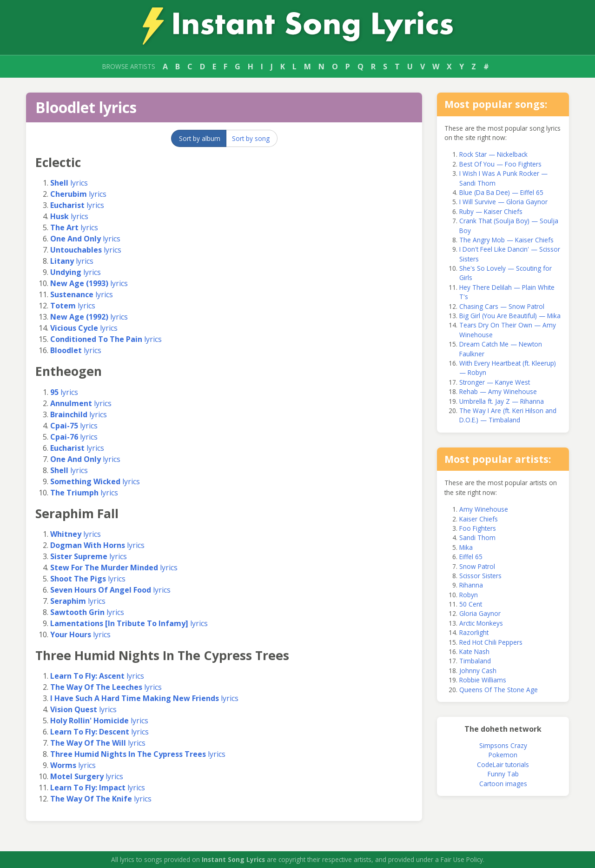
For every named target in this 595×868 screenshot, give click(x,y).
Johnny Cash (478, 671)
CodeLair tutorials (503, 765)
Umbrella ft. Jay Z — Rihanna (502, 401)
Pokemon (503, 755)
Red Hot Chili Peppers (491, 642)
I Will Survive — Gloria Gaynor (503, 202)
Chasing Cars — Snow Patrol (502, 306)
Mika (466, 547)
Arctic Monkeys (481, 623)
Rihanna (471, 585)
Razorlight (474, 632)
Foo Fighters (478, 528)
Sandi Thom (477, 537)
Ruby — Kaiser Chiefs (491, 211)
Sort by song (251, 138)
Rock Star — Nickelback (493, 154)
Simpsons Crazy (503, 745)
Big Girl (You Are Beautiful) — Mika (510, 316)
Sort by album (200, 138)
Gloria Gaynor (480, 613)
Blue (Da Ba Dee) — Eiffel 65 (501, 192)
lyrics (69, 183)
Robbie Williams (483, 680)
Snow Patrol (477, 566)
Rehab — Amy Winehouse (498, 391)
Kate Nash (474, 651)
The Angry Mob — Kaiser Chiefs (506, 240)
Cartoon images (503, 784)
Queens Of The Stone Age (499, 690)
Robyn (469, 595)
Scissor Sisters (480, 576)
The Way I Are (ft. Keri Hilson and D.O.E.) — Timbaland (508, 415)
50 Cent (471, 604)
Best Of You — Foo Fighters (500, 164)
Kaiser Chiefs (479, 519)
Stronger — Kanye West (495, 382)
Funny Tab (503, 774)
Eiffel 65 (471, 557)
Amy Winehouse (484, 509)
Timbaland (475, 661)
